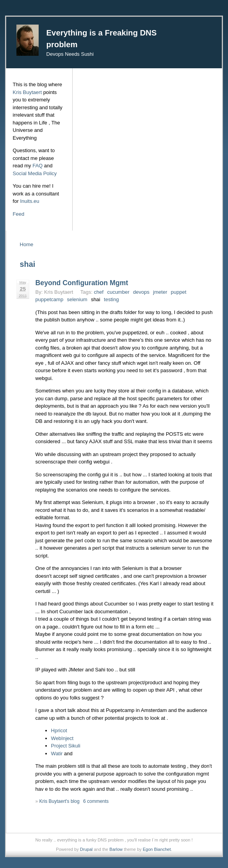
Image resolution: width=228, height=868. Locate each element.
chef (99, 292)
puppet (179, 292)
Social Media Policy (35, 173)
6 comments (96, 801)
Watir (57, 754)
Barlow (116, 849)
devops (141, 292)
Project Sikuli (66, 746)
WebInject (62, 738)
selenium (77, 299)
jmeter (160, 292)
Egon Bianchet (157, 849)
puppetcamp (50, 299)
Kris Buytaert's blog (60, 801)
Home (27, 244)
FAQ (37, 166)
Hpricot (59, 730)
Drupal (86, 849)
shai (96, 299)
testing (111, 299)
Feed (19, 214)
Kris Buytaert (27, 92)
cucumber (118, 292)
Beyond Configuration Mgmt (82, 283)
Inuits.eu (29, 201)
